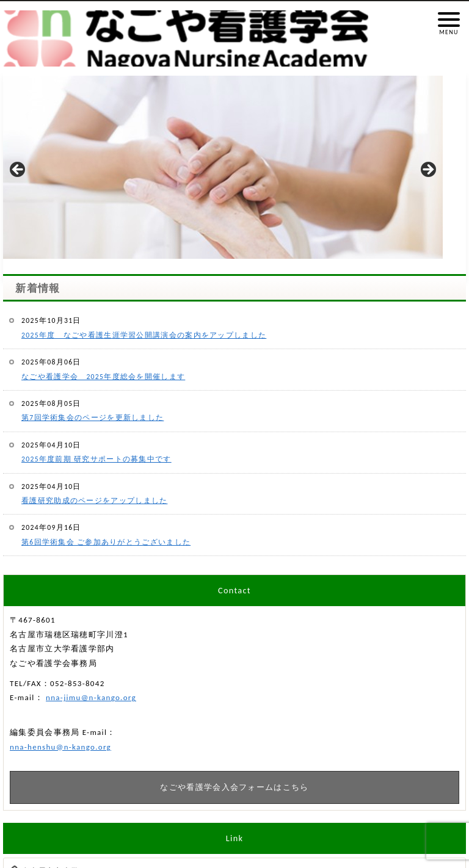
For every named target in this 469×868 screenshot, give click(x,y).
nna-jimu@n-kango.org (91, 697)
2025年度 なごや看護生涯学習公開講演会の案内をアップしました (144, 335)
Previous (18, 170)
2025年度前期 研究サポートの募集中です (96, 459)
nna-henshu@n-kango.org (60, 747)
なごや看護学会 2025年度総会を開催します (103, 377)
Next (427, 170)
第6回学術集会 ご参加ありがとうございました (106, 542)
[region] (223, 173)
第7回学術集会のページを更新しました (93, 418)
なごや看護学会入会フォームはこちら (234, 787)
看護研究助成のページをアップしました (94, 501)
